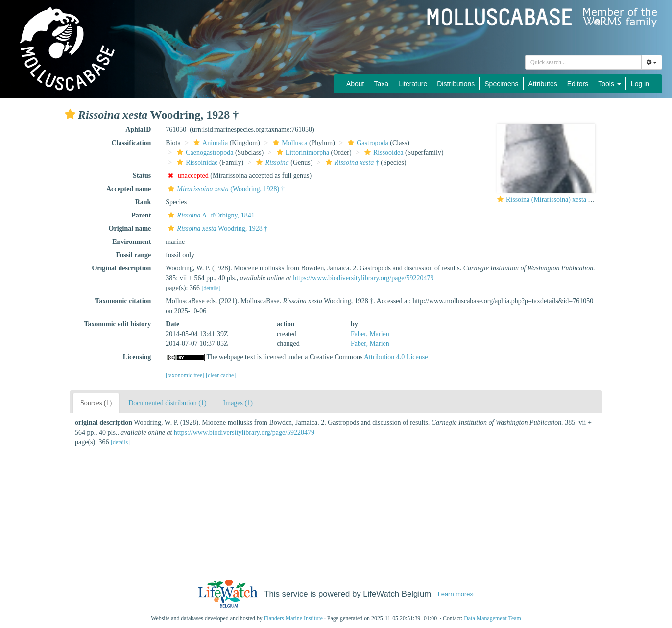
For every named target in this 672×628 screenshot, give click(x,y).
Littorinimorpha (302, 153)
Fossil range (133, 255)
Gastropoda (367, 143)
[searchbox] (585, 62)
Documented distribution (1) (167, 403)
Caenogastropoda (204, 153)
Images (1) (238, 403)
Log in (640, 84)
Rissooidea (383, 153)
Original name (130, 229)
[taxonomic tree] (185, 375)
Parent (141, 215)
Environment (132, 242)
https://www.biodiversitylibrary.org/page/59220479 (363, 278)
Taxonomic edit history (117, 324)
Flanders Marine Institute (293, 618)
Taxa (382, 84)
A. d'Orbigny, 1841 (210, 215)
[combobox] (583, 62)
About (355, 84)
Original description (121, 268)
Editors (578, 84)
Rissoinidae (196, 162)
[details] (211, 288)
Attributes (543, 84)
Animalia (209, 143)
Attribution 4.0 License (396, 357)
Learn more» (456, 594)
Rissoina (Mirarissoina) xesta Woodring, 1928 (569, 200)
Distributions (456, 84)
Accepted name (129, 189)
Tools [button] (610, 84)
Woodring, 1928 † (216, 229)
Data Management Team (492, 618)
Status (142, 176)
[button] (70, 114)
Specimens (501, 84)
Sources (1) (96, 403)
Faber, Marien (370, 334)
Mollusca (289, 143)
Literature (413, 84)
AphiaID (138, 130)
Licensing (137, 357)
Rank (143, 202)
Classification (131, 143)
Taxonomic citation (123, 301)
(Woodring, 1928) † (225, 189)
